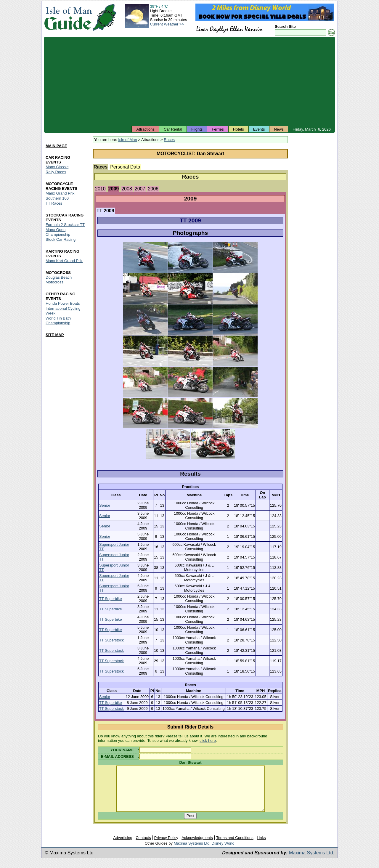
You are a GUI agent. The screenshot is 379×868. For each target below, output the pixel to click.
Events (259, 129)
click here (208, 741)
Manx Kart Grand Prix (64, 261)
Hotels (239, 129)
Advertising (123, 847)
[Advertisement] (189, 81)
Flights (197, 129)
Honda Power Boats (63, 303)
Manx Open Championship (58, 232)
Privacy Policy (166, 847)
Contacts (143, 847)
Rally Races (56, 172)
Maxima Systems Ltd (192, 852)
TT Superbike (111, 599)
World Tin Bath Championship (58, 321)
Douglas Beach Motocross (59, 280)
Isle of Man (128, 140)
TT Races (54, 203)
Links (261, 847)
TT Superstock (111, 640)
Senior (105, 505)
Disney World (223, 852)
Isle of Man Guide (68, 17)
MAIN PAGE (56, 146)
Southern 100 (57, 198)
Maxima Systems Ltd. (312, 862)
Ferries (218, 129)
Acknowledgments (197, 847)
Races (169, 140)
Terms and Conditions (235, 847)
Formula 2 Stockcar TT (65, 225)
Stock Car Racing (61, 239)
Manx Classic (57, 167)
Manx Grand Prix (60, 193)
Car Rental (173, 129)
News (279, 129)
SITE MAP (55, 335)
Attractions (145, 129)
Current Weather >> (167, 24)
